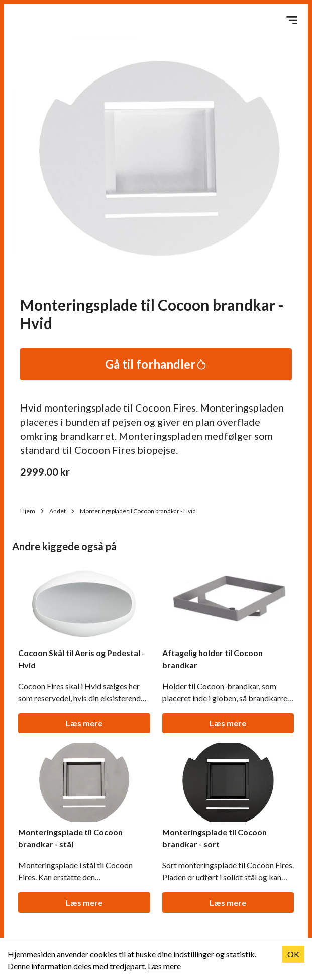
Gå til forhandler (156, 364)
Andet (63, 511)
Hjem (33, 511)
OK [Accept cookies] (293, 954)
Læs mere (84, 723)
